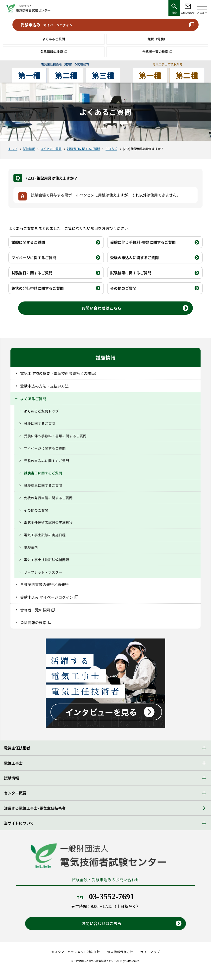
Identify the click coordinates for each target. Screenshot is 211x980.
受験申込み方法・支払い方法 (44, 386)
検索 (174, 13)
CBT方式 (111, 149)
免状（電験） (157, 39)
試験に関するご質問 (28, 242)
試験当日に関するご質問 (84, 149)
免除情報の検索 (52, 52)
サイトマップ (150, 952)
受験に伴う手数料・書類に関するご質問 (143, 242)
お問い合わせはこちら (102, 308)
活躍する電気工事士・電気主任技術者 (35, 808)
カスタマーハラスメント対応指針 (76, 952)
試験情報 (29, 149)
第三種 (103, 75)
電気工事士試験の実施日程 (45, 535)
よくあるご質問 (54, 39)
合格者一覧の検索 (155, 52)
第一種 (29, 75)
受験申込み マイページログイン (47, 597)
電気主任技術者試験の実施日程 (48, 522)
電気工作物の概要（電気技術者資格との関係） (59, 373)
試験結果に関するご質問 (131, 273)
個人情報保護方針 (120, 952)
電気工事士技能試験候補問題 (47, 560)
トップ (13, 149)
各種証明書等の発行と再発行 (44, 584)
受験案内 (31, 547)
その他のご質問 (123, 288)
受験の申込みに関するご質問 (134, 258)
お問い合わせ (188, 13)
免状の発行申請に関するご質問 (38, 288)
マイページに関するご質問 (34, 258)
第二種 (66, 75)
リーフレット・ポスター (43, 572)
